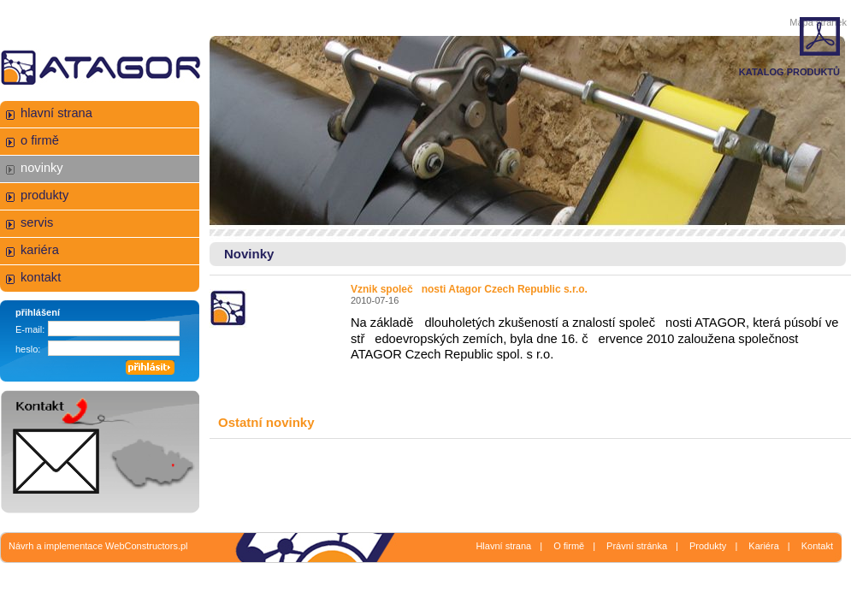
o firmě (40, 140)
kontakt (41, 277)
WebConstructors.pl (146, 546)
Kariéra (763, 546)
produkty (44, 195)
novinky (42, 168)
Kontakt (817, 546)
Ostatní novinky (266, 422)
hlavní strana (56, 113)
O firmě (569, 546)
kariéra (40, 250)
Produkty (708, 546)
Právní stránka (637, 546)
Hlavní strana (503, 546)
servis (37, 222)
